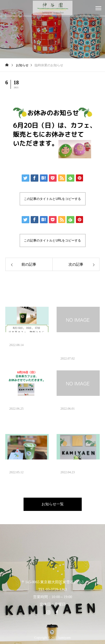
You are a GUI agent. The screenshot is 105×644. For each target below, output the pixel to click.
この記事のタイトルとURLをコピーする (52, 199)
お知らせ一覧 (53, 504)
